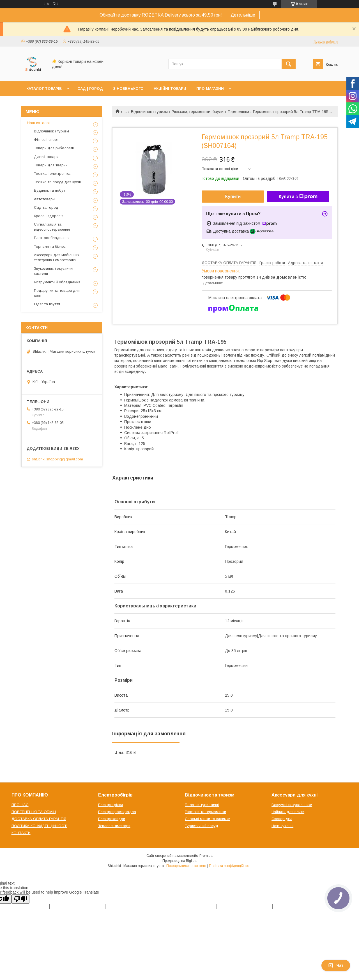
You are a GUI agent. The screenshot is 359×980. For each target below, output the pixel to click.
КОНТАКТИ (21, 833)
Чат (336, 965)
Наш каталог (39, 123)
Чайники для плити (288, 812)
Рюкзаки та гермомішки (205, 812)
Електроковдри (112, 819)
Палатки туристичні (202, 805)
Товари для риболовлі (54, 148)
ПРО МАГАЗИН (210, 89)
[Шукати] (289, 64)
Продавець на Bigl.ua (179, 861)
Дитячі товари (46, 157)
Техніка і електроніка (52, 174)
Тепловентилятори (114, 826)
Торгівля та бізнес (50, 246)
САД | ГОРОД (90, 89)
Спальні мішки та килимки (208, 819)
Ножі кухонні (282, 826)
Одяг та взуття (47, 304)
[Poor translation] (20, 899)
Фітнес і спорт (46, 140)
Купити (233, 197)
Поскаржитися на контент (186, 866)
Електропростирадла (117, 812)
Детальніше (243, 15)
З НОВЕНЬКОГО (128, 89)
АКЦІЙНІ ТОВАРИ (170, 89)
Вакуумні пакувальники (292, 805)
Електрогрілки (111, 805)
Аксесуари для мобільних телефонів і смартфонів (57, 257)
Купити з (298, 197)
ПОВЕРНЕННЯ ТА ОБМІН (34, 812)
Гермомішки (238, 112)
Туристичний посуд (202, 826)
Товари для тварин (51, 165)
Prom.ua (206, 856)
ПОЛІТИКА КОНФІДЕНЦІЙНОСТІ (39, 826)
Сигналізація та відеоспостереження (52, 227)
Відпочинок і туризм (149, 112)
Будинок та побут (50, 190)
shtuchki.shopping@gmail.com (57, 459)
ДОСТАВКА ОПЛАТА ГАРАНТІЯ (39, 819)
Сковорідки (282, 819)
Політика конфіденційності (230, 866)
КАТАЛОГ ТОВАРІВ (44, 89)
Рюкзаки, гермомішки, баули (198, 112)
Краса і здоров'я (49, 216)
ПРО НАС (20, 805)
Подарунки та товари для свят (57, 293)
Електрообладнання (52, 238)
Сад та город (46, 207)
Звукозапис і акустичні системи (54, 271)
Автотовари (44, 199)
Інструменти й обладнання (57, 282)
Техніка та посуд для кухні (57, 182)
